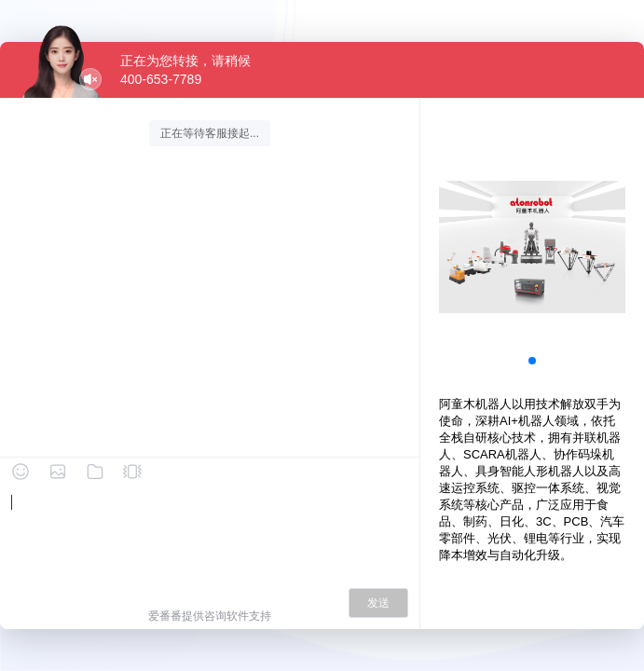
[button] (532, 361)
